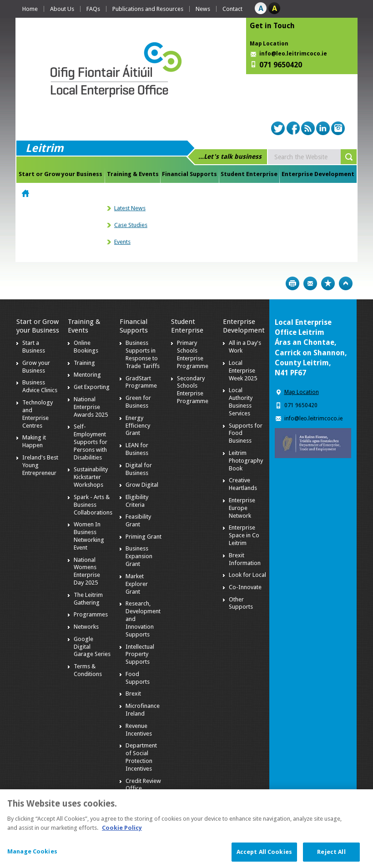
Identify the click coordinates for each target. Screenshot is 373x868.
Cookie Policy (122, 831)
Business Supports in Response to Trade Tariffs (143, 354)
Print (292, 283)
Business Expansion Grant (139, 556)
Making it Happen (34, 441)
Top (346, 283)
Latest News (130, 208)
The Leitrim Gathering (88, 599)
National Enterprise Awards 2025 (91, 407)
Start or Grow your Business (60, 174)
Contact (232, 9)
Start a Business (34, 347)
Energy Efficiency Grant (138, 426)
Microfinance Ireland (143, 710)
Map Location (269, 44)
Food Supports (138, 678)
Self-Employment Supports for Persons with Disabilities (91, 442)
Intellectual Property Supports (140, 654)
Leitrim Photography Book (246, 461)
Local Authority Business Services (241, 402)
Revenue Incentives (139, 730)
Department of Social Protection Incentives (141, 757)
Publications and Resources (148, 9)
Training (84, 363)
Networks (86, 627)
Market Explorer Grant (137, 584)
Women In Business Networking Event (89, 536)
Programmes (91, 614)
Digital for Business (139, 469)
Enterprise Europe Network (242, 508)
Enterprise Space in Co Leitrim (244, 535)
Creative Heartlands (243, 484)
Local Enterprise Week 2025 (243, 371)
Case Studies (131, 225)
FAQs (93, 9)
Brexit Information (245, 559)
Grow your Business (36, 367)
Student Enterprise (249, 174)
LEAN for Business (137, 449)
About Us (62, 9)
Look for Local (247, 575)
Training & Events (133, 174)
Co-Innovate (245, 587)
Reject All (331, 855)
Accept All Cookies (264, 855)
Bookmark (328, 283)
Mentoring (87, 375)
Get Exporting (92, 387)
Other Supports (241, 603)
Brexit (133, 694)
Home (30, 9)
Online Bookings (86, 347)
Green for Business (138, 402)
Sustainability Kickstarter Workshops (91, 477)
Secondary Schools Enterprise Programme (193, 390)
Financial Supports (189, 174)
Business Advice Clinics (40, 386)
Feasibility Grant (138, 520)
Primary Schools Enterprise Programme (193, 354)
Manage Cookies (32, 855)
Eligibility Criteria (137, 501)
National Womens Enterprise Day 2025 (87, 571)
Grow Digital (142, 485)
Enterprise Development (318, 174)
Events (122, 242)
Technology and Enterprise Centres (38, 414)
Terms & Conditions (88, 670)
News (203, 9)
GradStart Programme (141, 382)
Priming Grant (144, 537)
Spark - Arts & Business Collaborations (93, 505)
